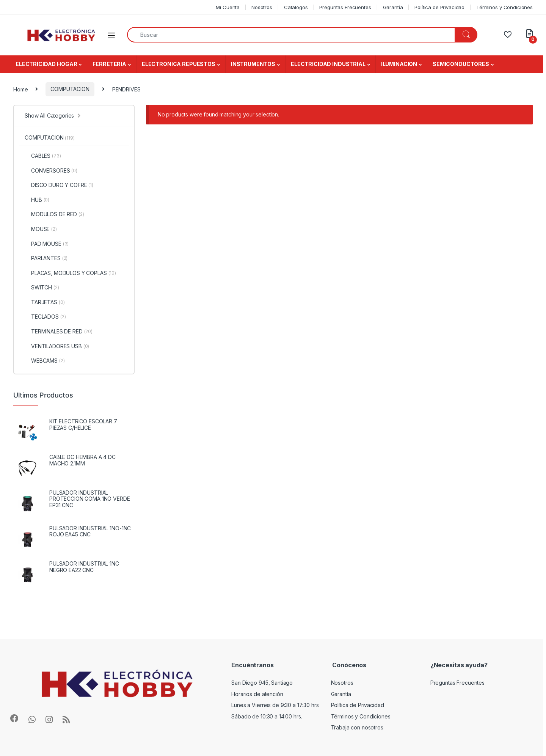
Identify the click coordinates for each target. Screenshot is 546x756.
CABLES (43, 156)
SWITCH (42, 288)
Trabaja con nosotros (357, 727)
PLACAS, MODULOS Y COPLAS (70, 273)
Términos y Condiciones (504, 7)
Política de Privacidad (439, 7)
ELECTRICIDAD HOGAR (46, 64)
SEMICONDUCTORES (461, 64)
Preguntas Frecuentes (345, 7)
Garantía (393, 7)
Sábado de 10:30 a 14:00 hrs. (267, 716)
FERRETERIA (109, 64)
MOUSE (41, 229)
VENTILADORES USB (57, 346)
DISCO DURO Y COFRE (59, 185)
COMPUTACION (70, 89)
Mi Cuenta (228, 7)
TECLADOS (45, 317)
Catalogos (296, 7)
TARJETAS (45, 302)
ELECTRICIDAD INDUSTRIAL (328, 64)
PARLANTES (46, 258)
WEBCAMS (45, 361)
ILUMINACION (399, 64)
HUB (37, 200)
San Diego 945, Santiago (262, 683)
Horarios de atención (257, 694)
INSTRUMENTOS (253, 64)
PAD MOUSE (47, 244)
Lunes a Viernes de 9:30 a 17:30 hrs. (275, 705)
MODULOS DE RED (54, 214)
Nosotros (262, 7)
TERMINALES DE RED (59, 332)
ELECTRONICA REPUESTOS (179, 64)
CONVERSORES (51, 171)
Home (20, 89)
